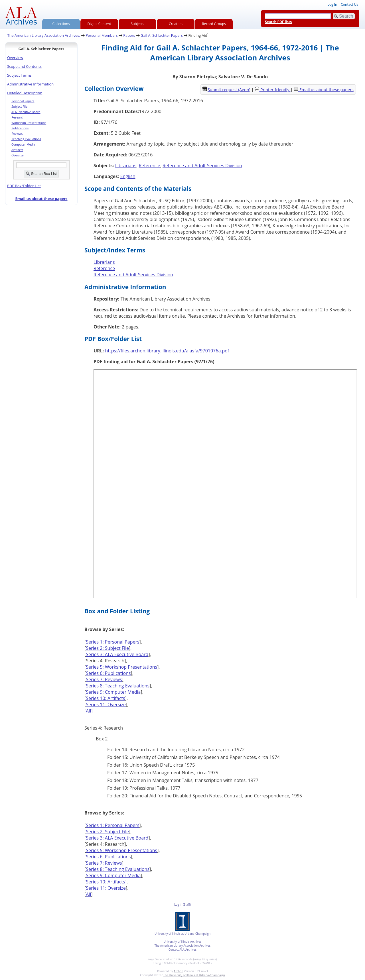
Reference (149, 166)
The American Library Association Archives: (44, 35)
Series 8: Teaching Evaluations (118, 686)
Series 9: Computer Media (113, 692)
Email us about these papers (41, 199)
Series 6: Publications (108, 673)
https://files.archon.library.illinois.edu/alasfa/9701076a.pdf (167, 351)
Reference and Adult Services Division (202, 166)
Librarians (126, 166)
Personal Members (102, 35)
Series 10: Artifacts (105, 698)
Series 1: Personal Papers (112, 642)
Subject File (19, 107)
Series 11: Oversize (106, 705)
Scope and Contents (24, 66)
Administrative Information (30, 84)
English (128, 176)
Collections (61, 24)
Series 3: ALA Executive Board (117, 654)
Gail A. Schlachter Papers (162, 35)
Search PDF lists (278, 22)
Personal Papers (23, 101)
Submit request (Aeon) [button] (226, 90)
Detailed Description (25, 93)
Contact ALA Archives (182, 950)
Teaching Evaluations (26, 139)
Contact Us (349, 4)
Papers (129, 35)
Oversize (18, 155)
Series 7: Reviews (104, 679)
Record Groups (214, 24)
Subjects (138, 24)
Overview (15, 58)
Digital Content (99, 24)
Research (18, 117)
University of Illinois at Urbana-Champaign (182, 934)
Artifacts (17, 150)
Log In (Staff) (182, 905)
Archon (178, 971)
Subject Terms (19, 75)
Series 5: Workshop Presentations (121, 667)
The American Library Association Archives (183, 946)
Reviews (17, 134)
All (88, 711)
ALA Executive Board (26, 112)
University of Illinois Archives (183, 942)
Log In (332, 4)
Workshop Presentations (29, 123)
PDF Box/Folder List (24, 186)
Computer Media (23, 144)
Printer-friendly (275, 90)
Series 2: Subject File (107, 648)
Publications (20, 128)
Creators (176, 24)
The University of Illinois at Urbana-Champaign (194, 975)
